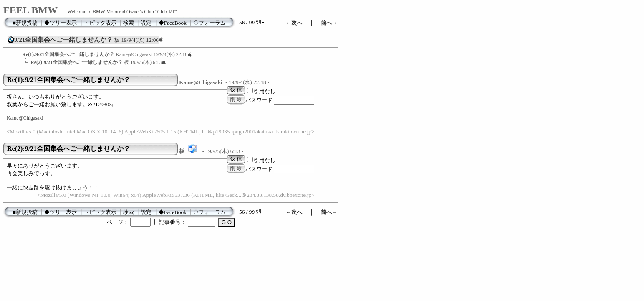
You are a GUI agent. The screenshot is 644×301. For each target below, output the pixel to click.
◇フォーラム (210, 23)
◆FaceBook (173, 23)
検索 (129, 23)
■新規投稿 (25, 23)
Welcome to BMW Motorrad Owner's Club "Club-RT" (122, 12)
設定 (146, 23)
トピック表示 (100, 23)
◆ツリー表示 (61, 23)
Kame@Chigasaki (25, 118)
